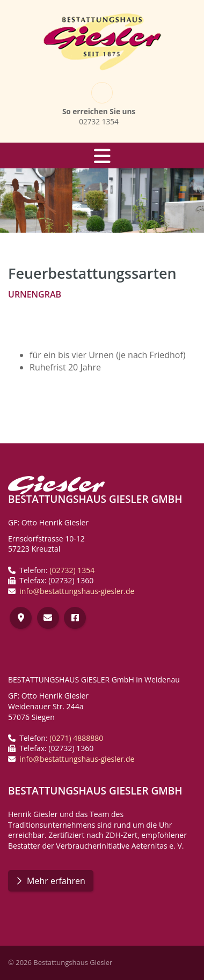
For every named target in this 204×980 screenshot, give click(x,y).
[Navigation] (102, 155)
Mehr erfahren (56, 881)
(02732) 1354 (72, 570)
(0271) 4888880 (76, 738)
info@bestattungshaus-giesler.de (77, 591)
